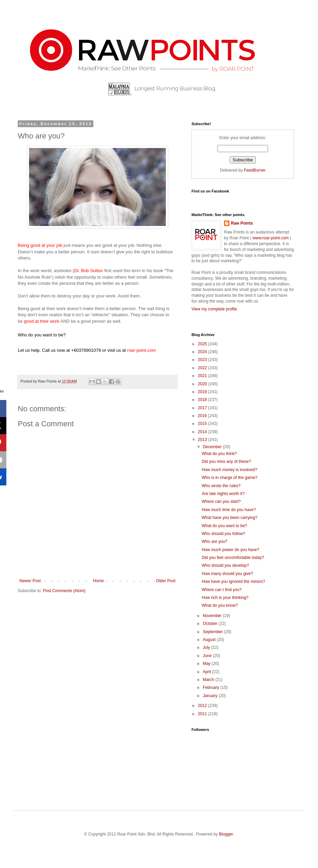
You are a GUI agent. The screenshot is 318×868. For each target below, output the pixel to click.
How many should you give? (227, 574)
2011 (203, 714)
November (213, 616)
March (209, 680)
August (210, 640)
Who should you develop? (225, 565)
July (207, 647)
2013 (203, 440)
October (211, 624)
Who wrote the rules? (221, 486)
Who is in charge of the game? (230, 478)
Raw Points (242, 223)
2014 (203, 432)
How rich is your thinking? (225, 598)
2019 (203, 392)
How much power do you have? (230, 550)
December (213, 447)
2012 (203, 706)
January (211, 696)
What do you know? (220, 605)
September (213, 632)
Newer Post (30, 581)
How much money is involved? (229, 470)
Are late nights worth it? (223, 494)
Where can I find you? (222, 590)
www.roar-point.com (271, 238)
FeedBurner (255, 170)
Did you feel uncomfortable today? (233, 558)
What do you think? (219, 454)
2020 (203, 384)
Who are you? (215, 542)
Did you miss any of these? (226, 462)
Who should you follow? (223, 534)
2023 (203, 360)
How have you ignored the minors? (233, 582)
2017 (203, 408)
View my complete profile (214, 309)
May (207, 664)
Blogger (226, 834)
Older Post (166, 581)
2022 (203, 368)
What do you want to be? (224, 526)
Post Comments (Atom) (64, 591)
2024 (203, 352)
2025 (203, 344)
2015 (203, 424)
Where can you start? (221, 502)
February (211, 687)
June (208, 656)
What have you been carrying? (230, 518)
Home (98, 581)
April (207, 672)
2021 (203, 376)
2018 (203, 400)
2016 (203, 416)
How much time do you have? (229, 510)
